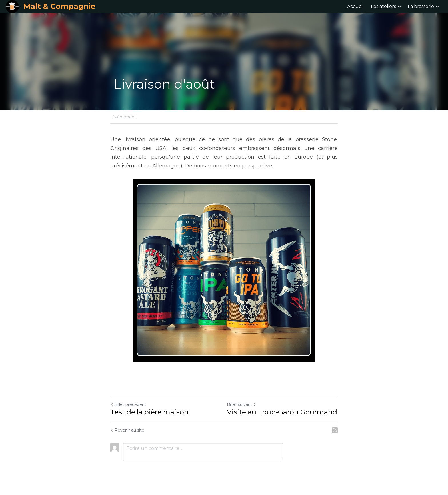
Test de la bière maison (149, 412)
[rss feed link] (335, 430)
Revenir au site (127, 430)
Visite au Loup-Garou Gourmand (282, 412)
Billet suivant (242, 404)
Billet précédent (128, 404)
